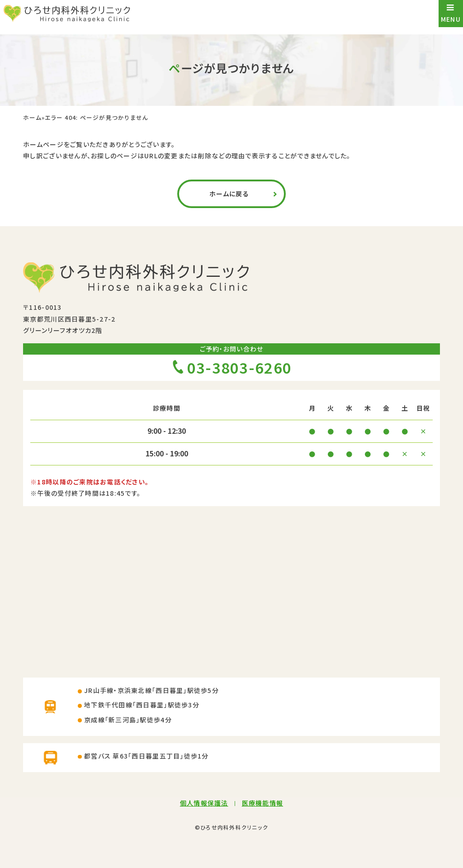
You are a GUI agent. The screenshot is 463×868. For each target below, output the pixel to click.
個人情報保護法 (204, 803)
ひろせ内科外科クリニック (234, 827)
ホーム (32, 118)
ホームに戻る (229, 194)
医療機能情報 (263, 803)
